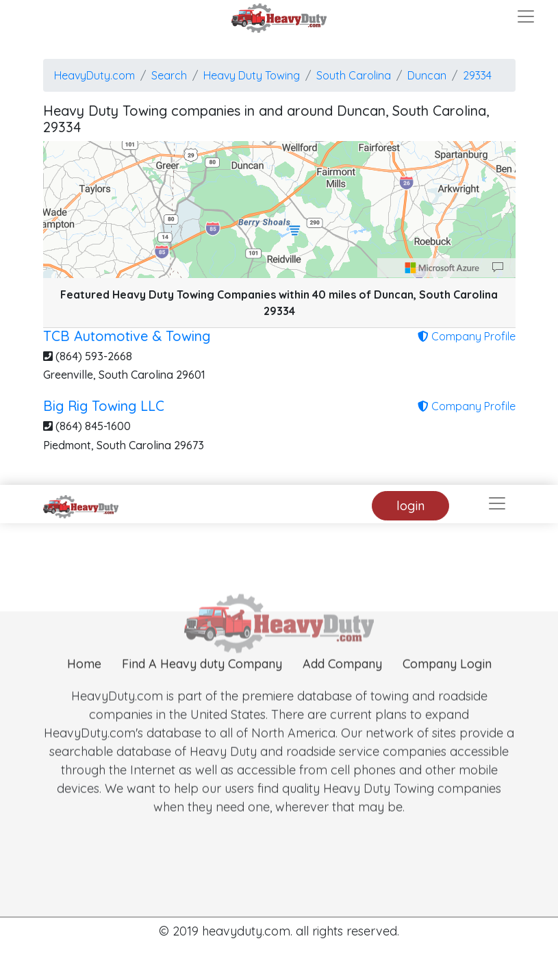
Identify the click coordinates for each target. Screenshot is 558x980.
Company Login (447, 680)
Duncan (427, 75)
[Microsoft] (442, 268)
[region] (279, 210)
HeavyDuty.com (94, 75)
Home (84, 680)
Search (169, 75)
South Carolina (354, 75)
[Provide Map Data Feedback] (498, 268)
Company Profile (467, 336)
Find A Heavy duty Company (202, 680)
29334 (477, 75)
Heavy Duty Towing (252, 75)
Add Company (342, 680)
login (410, 506)
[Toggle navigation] (526, 16)
